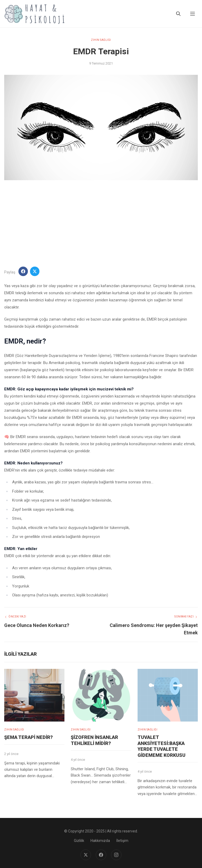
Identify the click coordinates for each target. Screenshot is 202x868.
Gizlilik (79, 841)
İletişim (122, 841)
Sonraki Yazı (186, 617)
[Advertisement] (101, 223)
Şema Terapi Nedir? (29, 737)
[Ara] (178, 14)
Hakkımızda (100, 841)
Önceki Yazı (15, 617)
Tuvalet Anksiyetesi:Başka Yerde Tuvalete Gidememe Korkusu (161, 746)
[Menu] (193, 14)
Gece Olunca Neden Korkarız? (37, 625)
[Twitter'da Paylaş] (35, 271)
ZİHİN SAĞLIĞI (101, 40)
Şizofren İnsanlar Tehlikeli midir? (94, 740)
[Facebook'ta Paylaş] (23, 271)
